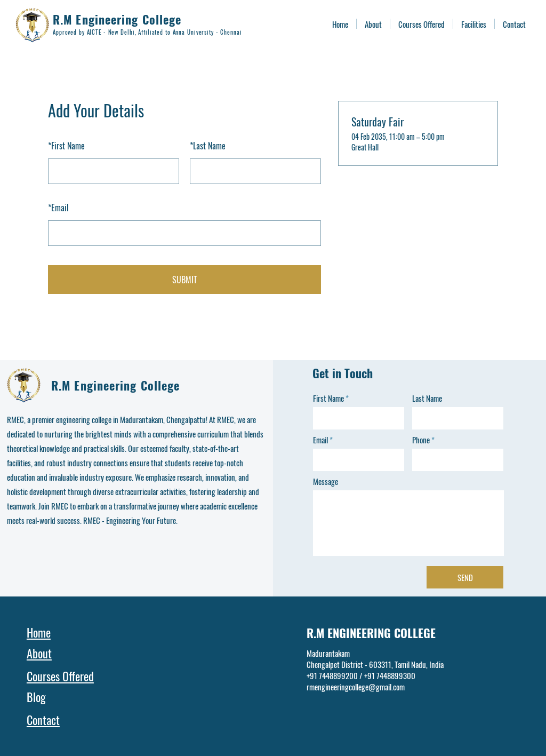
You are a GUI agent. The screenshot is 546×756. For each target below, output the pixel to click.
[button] (474, 24)
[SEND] (465, 577)
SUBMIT (185, 280)
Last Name (208, 146)
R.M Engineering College (117, 19)
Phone (421, 440)
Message (326, 482)
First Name (66, 146)
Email (58, 208)
